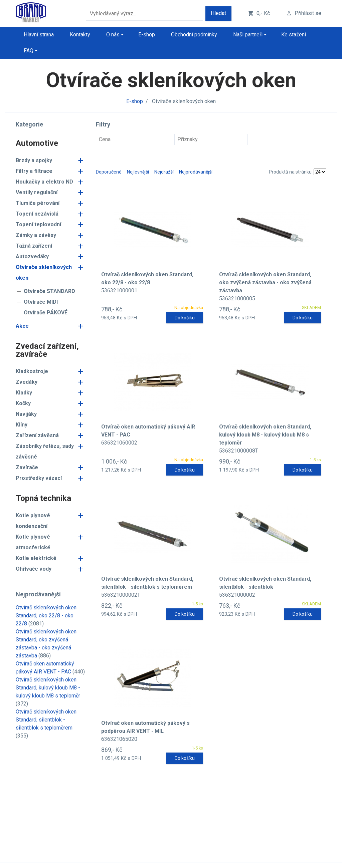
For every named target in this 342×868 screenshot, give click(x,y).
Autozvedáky (32, 256)
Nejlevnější (138, 172)
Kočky (23, 403)
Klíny (22, 425)
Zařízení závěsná (37, 435)
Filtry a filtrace (34, 171)
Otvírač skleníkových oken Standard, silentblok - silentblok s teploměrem (46, 720)
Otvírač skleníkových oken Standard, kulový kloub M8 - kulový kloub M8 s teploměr (48, 688)
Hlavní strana (39, 35)
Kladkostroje (32, 371)
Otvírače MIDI (41, 302)
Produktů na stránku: (291, 172)
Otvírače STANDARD (49, 291)
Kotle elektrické (36, 558)
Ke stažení (294, 35)
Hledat (218, 13)
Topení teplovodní (38, 224)
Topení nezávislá (37, 214)
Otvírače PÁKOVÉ (46, 313)
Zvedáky (27, 382)
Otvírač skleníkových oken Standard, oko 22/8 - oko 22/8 (46, 616)
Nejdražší (164, 172)
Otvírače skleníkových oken (44, 272)
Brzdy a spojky (34, 160)
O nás (113, 35)
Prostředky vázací (39, 478)
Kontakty (80, 35)
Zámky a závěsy (36, 235)
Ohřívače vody (34, 569)
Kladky (24, 393)
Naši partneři (248, 35)
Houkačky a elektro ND (44, 182)
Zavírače (27, 467)
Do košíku (185, 318)
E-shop (147, 35)
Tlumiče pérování (38, 203)
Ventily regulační (37, 192)
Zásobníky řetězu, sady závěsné (45, 451)
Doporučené (109, 172)
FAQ (29, 51)
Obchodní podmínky (194, 35)
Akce (22, 326)
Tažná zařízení (34, 246)
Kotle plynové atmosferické (33, 542)
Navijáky (26, 414)
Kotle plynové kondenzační (33, 521)
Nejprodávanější (196, 172)
